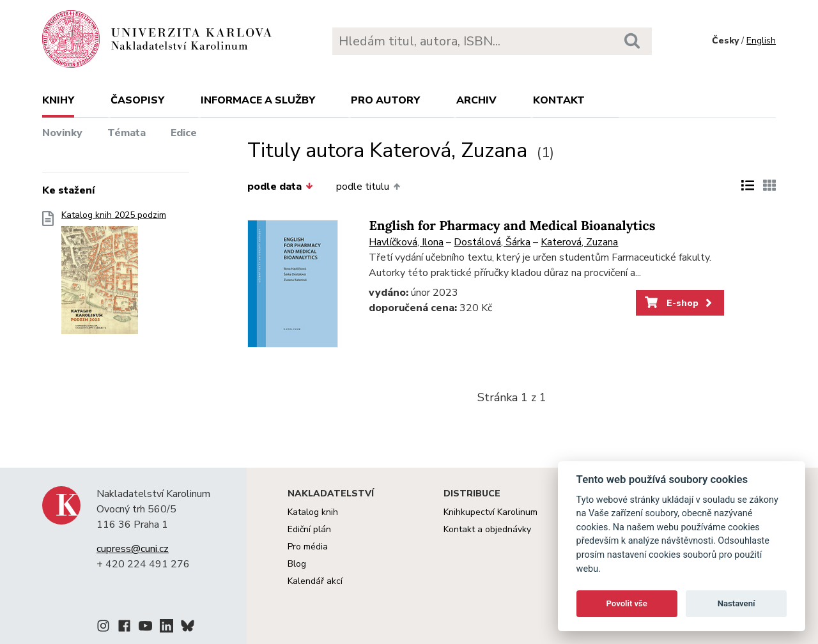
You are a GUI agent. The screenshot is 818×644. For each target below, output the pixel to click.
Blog (297, 564)
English (761, 41)
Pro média (308, 547)
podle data (280, 187)
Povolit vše (627, 603)
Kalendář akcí (315, 581)
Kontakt (559, 100)
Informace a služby (258, 100)
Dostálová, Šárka (492, 242)
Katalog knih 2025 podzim (114, 276)
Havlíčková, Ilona (406, 242)
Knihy (58, 100)
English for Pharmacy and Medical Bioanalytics (512, 226)
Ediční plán (309, 529)
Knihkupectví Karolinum (490, 512)
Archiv (476, 100)
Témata (127, 133)
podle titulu (368, 187)
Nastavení (737, 603)
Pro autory (385, 100)
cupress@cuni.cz (133, 549)
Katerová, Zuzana (579, 242)
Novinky (62, 133)
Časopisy (137, 100)
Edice (184, 133)
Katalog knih (313, 512)
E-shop (680, 303)
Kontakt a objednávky (487, 529)
